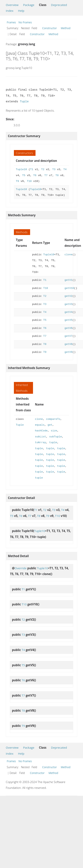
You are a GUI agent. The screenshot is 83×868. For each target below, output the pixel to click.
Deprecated (59, 5)
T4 (65, 169)
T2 (43, 169)
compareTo (53, 419)
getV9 (68, 352)
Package (29, 5)
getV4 (68, 312)
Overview (12, 5)
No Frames (25, 22)
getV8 (68, 344)
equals (40, 425)
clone (68, 255)
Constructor (50, 28)
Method (66, 28)
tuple (53, 442)
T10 (29, 181)
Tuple (24, 102)
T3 (54, 169)
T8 (57, 175)
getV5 (68, 320)
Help (21, 11)
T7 (46, 175)
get (50, 425)
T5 (24, 175)
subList (40, 437)
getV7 (68, 336)
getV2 (68, 296)
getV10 (69, 288)
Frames (11, 22)
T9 (17, 181)
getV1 (68, 280)
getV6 (68, 328)
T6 (35, 175)
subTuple (56, 437)
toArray (40, 442)
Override (21, 568)
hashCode (41, 431)
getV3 (68, 304)
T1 (32, 169)
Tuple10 (21, 169)
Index (10, 11)
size (54, 431)
